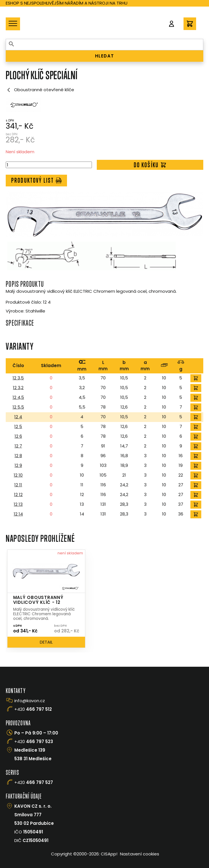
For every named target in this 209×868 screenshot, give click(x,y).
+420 (33, 709)
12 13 (18, 504)
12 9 (18, 465)
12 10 (18, 475)
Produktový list (37, 180)
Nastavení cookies (140, 854)
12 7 (18, 446)
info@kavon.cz (30, 701)
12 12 (18, 494)
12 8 (18, 456)
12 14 (18, 514)
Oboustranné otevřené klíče (40, 90)
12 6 (18, 436)
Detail (46, 642)
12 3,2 (18, 388)
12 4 (18, 417)
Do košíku (150, 165)
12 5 (18, 426)
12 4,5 (18, 397)
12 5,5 (18, 407)
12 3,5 (18, 378)
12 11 (18, 485)
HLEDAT (105, 56)
